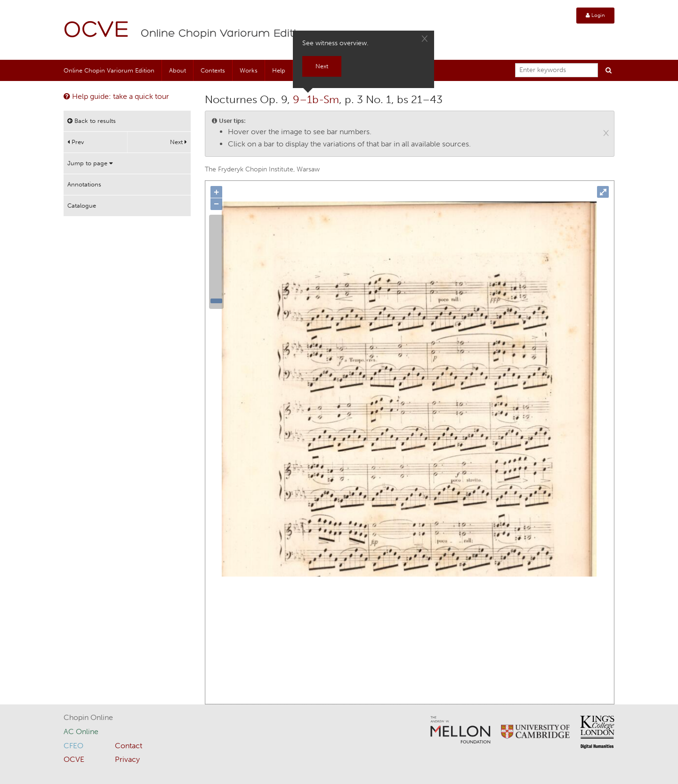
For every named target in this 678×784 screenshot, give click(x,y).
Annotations (84, 184)
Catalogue (82, 206)
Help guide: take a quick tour (116, 96)
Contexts (213, 70)
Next (178, 142)
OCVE (97, 31)
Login (595, 15)
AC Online (81, 731)
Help (279, 70)
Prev (76, 142)
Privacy (127, 759)
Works (249, 70)
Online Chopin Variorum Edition (226, 34)
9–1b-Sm (316, 99)
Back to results (92, 121)
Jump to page (90, 163)
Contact (129, 746)
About (178, 70)
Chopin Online (88, 717)
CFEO (73, 746)
